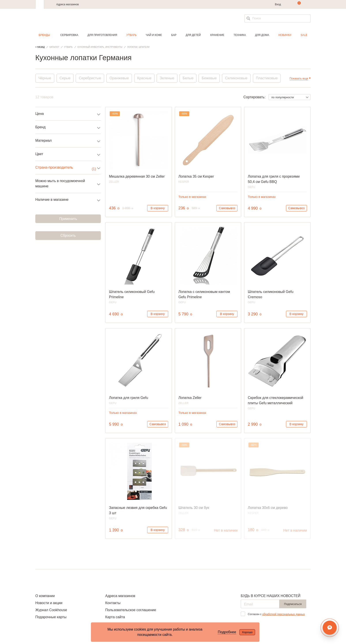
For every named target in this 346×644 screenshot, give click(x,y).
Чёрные (45, 78)
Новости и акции (49, 603)
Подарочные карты (51, 617)
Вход (278, 4)
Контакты (113, 603)
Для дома (262, 35)
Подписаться (293, 604)
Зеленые (167, 78)
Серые (65, 78)
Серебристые (90, 78)
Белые (188, 78)
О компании (45, 596)
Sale (304, 35)
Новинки (285, 35)
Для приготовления (102, 35)
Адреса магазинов (68, 4)
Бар (174, 35)
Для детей (193, 35)
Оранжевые (119, 78)
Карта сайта (115, 617)
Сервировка (69, 35)
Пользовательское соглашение (131, 610)
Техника (240, 35)
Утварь (132, 35)
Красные (144, 78)
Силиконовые (236, 78)
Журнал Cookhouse (51, 610)
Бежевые (209, 78)
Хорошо (247, 632)
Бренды (44, 35)
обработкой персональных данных (283, 614)
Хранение (217, 35)
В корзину (158, 208)
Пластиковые (267, 78)
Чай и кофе (154, 35)
